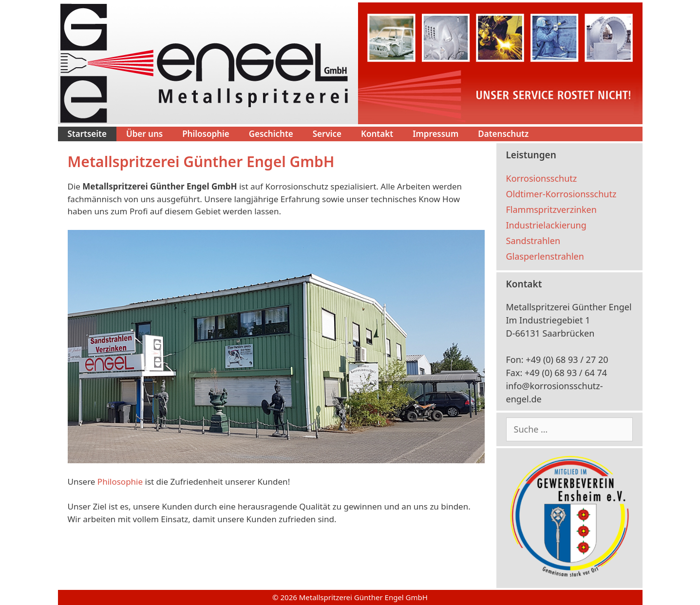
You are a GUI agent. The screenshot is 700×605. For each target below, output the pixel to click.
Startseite (87, 134)
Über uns (144, 134)
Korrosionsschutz (542, 178)
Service (327, 134)
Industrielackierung (546, 225)
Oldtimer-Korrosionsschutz (561, 194)
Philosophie (206, 134)
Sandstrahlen (533, 241)
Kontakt (377, 134)
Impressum (435, 134)
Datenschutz (503, 134)
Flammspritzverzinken (551, 209)
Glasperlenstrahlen (545, 256)
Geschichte (271, 134)
